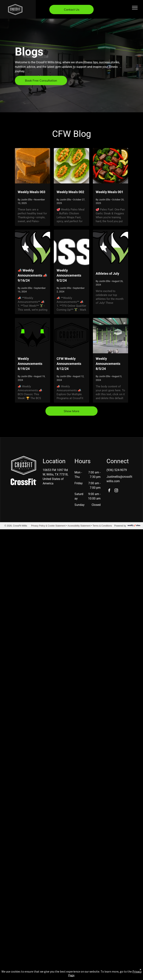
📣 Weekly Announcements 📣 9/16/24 (32, 275)
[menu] (135, 8)
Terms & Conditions (102, 526)
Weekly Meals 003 (31, 192)
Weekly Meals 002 (70, 192)
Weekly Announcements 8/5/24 (108, 364)
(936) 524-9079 (117, 470)
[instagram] (116, 491)
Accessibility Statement (79, 526)
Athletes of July (107, 273)
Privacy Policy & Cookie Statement (48, 526)
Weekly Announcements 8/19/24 (30, 364)
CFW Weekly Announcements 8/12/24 (69, 364)
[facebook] (109, 491)
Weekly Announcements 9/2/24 (69, 275)
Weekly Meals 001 (109, 192)
